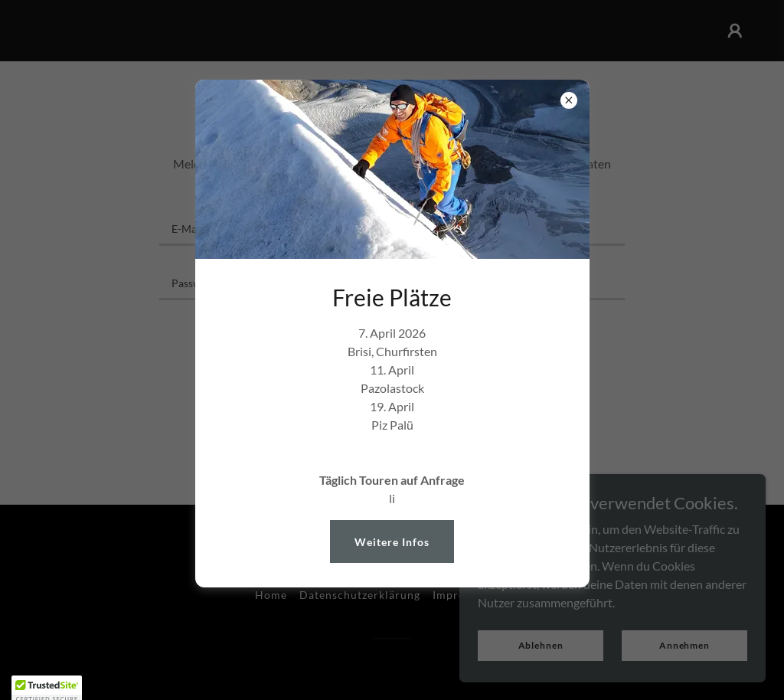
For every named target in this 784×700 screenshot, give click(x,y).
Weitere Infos (392, 542)
